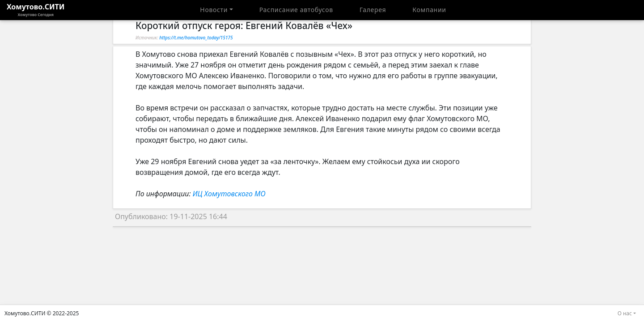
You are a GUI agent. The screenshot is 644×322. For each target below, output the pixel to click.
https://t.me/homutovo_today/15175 (196, 38)
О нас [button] (625, 313)
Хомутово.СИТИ (36, 10)
